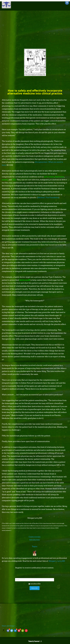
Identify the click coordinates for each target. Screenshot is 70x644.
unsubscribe (35, 584)
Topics (35, 547)
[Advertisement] (35, 24)
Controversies (35, 537)
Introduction (35, 540)
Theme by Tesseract (34, 641)
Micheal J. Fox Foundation (48, 198)
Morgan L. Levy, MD (57, 561)
